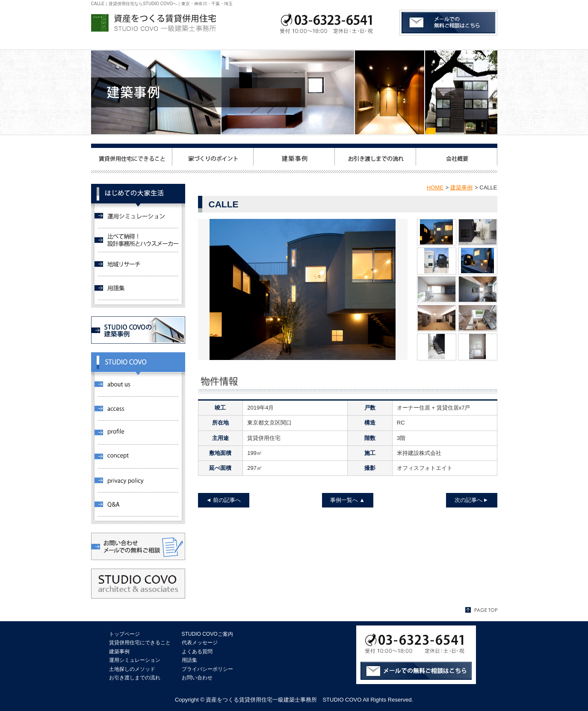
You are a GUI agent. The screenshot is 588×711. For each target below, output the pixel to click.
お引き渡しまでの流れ (135, 678)
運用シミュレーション (135, 660)
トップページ (124, 634)
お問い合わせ (197, 678)
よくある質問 (197, 652)
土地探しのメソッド (132, 669)
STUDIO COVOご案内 (207, 634)
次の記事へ (468, 500)
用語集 (189, 660)
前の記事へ (227, 500)
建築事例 (461, 187)
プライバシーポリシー (207, 669)
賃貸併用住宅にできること (140, 643)
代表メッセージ (200, 643)
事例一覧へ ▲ (347, 500)
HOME (435, 187)
